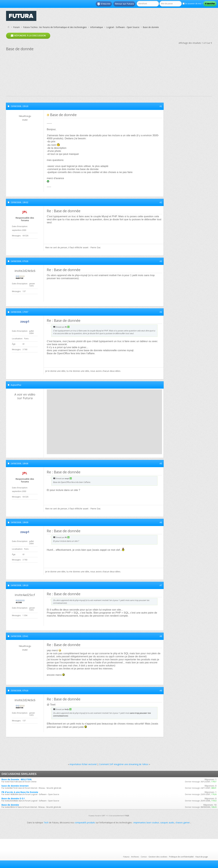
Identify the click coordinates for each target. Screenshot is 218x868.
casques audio (167, 823)
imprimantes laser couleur (146, 823)
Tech (46, 823)
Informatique (97, 27)
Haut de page (202, 857)
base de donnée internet (15, 786)
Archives (135, 857)
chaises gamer (183, 823)
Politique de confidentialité (181, 857)
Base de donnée (10, 805)
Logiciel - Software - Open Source (123, 27)
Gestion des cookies (158, 857)
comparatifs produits (85, 823)
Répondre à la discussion (28, 36)
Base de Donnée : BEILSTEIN (17, 779)
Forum (16, 27)
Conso (144, 857)
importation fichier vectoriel (83, 764)
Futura (126, 857)
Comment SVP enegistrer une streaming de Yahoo (124, 764)
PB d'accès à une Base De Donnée (20, 792)
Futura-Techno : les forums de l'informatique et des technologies (55, 27)
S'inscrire (104, 4)
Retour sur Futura (124, 4)
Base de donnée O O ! (13, 798)
